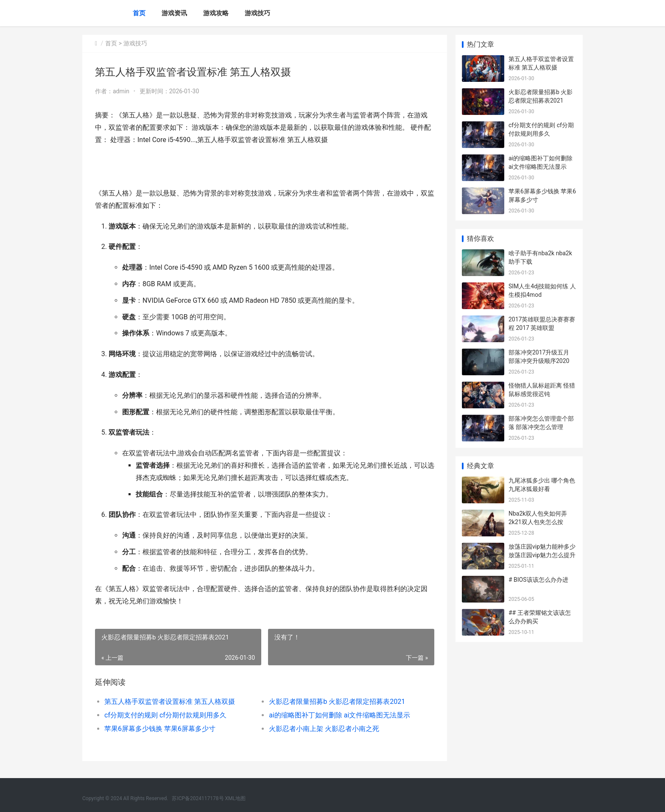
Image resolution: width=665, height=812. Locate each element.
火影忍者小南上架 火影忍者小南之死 (324, 729)
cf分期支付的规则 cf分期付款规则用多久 (165, 715)
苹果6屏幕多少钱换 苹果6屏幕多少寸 (160, 729)
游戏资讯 (174, 13)
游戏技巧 (257, 13)
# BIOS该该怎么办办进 (538, 580)
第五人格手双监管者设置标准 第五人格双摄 (170, 702)
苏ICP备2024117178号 (198, 798)
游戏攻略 (216, 13)
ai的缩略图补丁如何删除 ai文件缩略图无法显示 (339, 715)
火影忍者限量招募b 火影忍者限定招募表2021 (337, 702)
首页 (139, 13)
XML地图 (235, 798)
